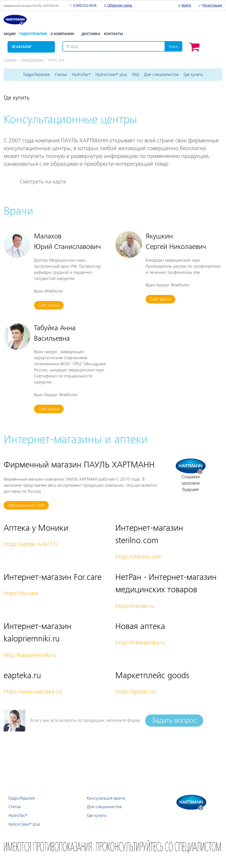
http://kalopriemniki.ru (30, 655)
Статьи (61, 75)
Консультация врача (106, 798)
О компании (64, 34)
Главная (10, 60)
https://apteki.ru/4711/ (31, 544)
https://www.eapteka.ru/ (33, 692)
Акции (10, 34)
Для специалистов (161, 75)
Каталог (22, 47)
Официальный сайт (26, 505)
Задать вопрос (174, 720)
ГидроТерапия (32, 60)
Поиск (173, 47)
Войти (185, 5)
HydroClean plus (111, 75)
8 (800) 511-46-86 (85, 5)
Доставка (91, 34)
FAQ (135, 75)
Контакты (115, 34)
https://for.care (21, 593)
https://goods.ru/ (135, 692)
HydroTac (81, 75)
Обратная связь (120, 5)
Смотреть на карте (43, 182)
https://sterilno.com (138, 557)
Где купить (193, 75)
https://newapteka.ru (140, 643)
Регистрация (210, 5)
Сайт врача (49, 305)
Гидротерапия (33, 34)
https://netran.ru (135, 606)
